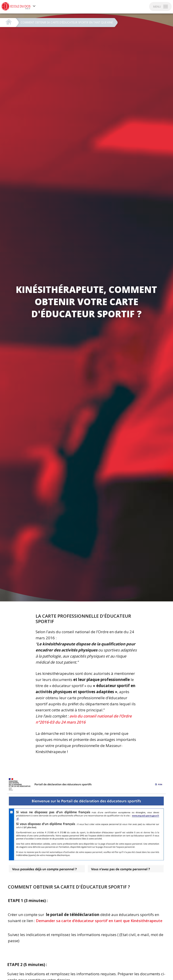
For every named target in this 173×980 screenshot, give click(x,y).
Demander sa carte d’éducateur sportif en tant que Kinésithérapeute (99, 921)
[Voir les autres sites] (34, 6)
